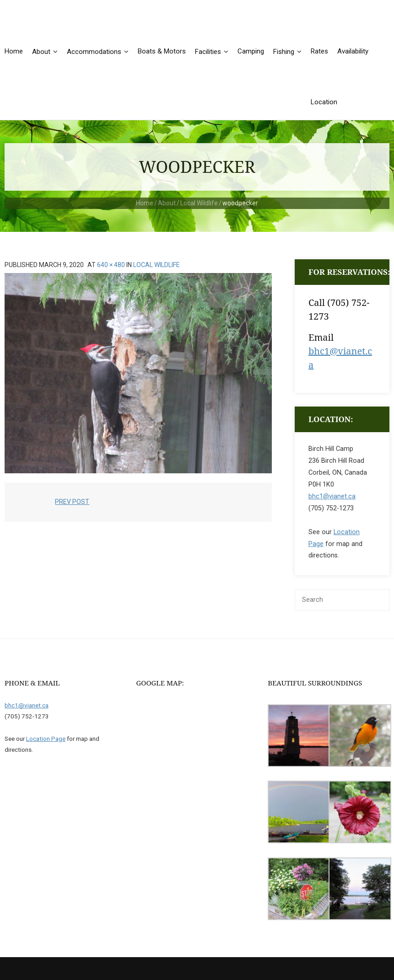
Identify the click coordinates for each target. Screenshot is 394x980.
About (167, 203)
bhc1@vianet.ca (332, 496)
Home (145, 203)
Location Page (46, 739)
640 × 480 (111, 265)
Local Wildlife (199, 203)
